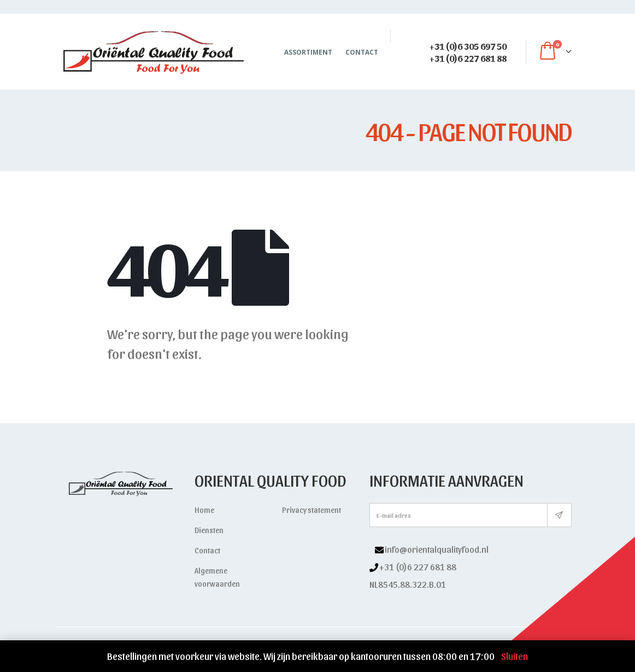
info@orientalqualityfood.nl (437, 549)
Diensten (209, 530)
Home (204, 510)
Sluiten (515, 656)
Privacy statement (311, 510)
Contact (362, 52)
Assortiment (308, 52)
